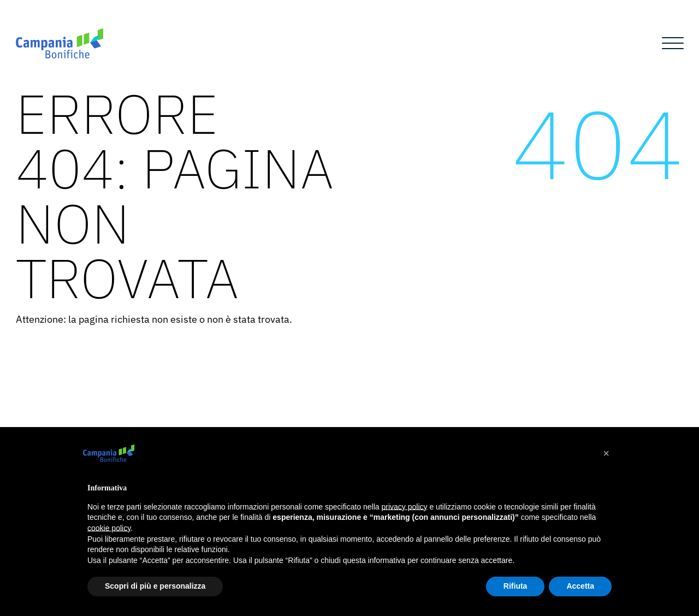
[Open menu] (673, 44)
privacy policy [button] (405, 507)
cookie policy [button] (109, 528)
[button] (606, 453)
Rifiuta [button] (516, 586)
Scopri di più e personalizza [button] (155, 586)
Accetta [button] (580, 586)
